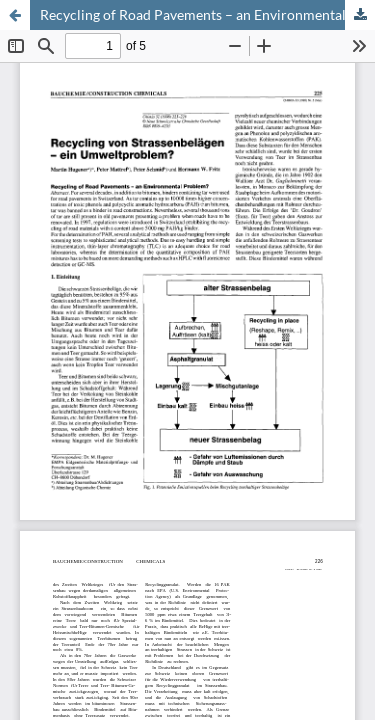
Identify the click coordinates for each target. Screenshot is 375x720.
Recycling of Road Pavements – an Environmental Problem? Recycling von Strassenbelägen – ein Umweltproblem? (207, 14)
